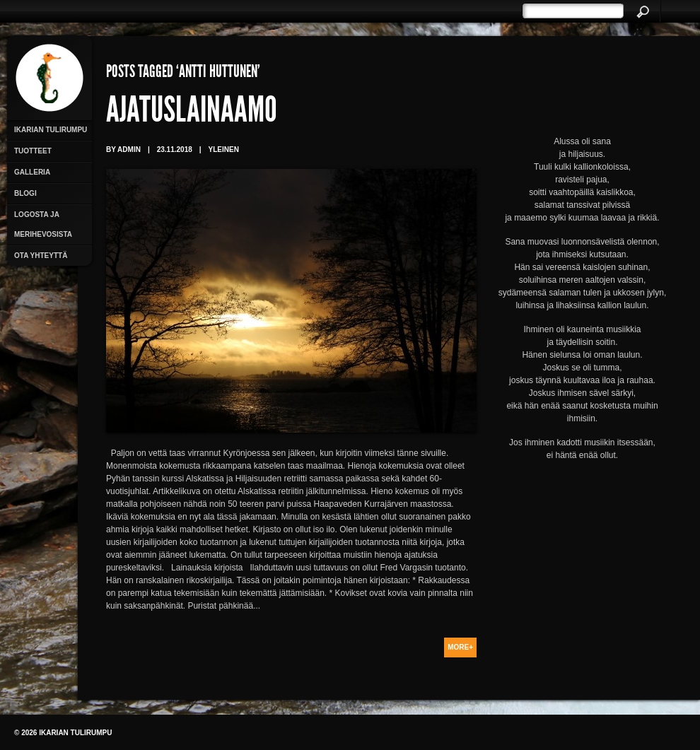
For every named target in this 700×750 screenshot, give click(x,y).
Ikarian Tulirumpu (51, 130)
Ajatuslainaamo (192, 113)
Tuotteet (33, 151)
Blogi (25, 193)
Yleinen (224, 150)
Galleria (32, 172)
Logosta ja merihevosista (43, 224)
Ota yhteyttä (41, 256)
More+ (460, 647)
